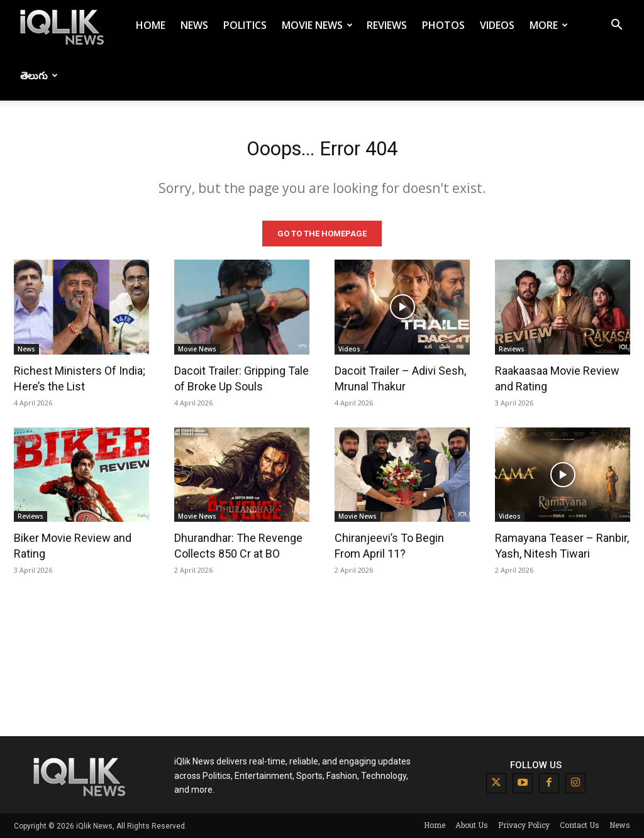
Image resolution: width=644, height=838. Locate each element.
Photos (443, 25)
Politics (245, 25)
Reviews (387, 25)
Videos (497, 25)
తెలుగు (39, 75)
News (194, 25)
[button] (616, 26)
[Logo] (64, 25)
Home (151, 25)
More (549, 25)
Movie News (317, 25)
